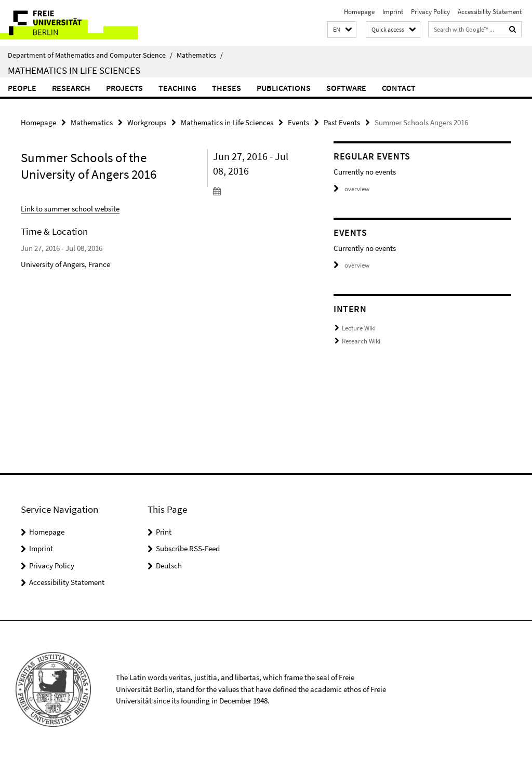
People (22, 88)
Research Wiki (361, 341)
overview (351, 189)
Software (346, 88)
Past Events (342, 122)
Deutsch (169, 566)
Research (71, 88)
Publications (284, 88)
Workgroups (147, 122)
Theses (227, 88)
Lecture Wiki (359, 328)
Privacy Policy (430, 12)
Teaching (177, 88)
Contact (399, 88)
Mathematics (200, 55)
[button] (342, 30)
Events (298, 122)
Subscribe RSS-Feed (188, 548)
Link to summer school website (70, 209)
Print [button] (164, 532)
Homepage (359, 12)
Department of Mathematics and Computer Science (90, 55)
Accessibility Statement (490, 12)
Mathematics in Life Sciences (74, 70)
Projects (124, 88)
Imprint (393, 12)
